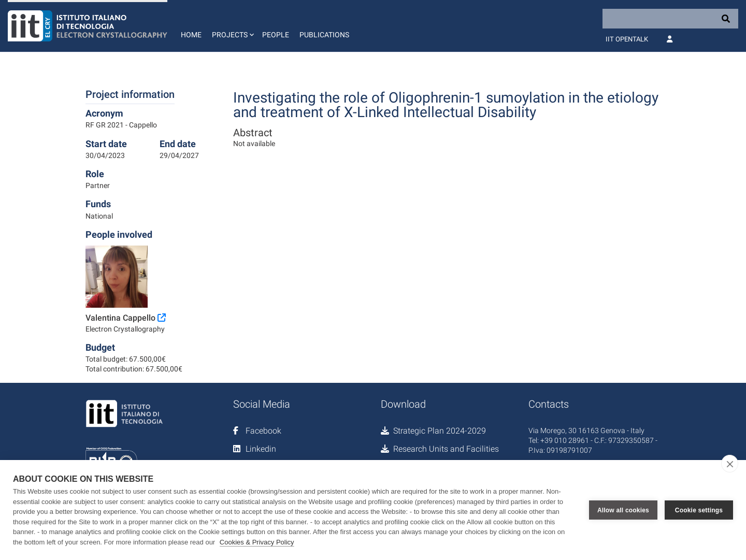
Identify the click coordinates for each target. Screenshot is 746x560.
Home (191, 35)
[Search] (670, 19)
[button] (232, 26)
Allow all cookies (623, 510)
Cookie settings (699, 510)
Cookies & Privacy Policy (257, 542)
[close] (730, 464)
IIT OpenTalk (627, 39)
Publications (324, 35)
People (276, 35)
